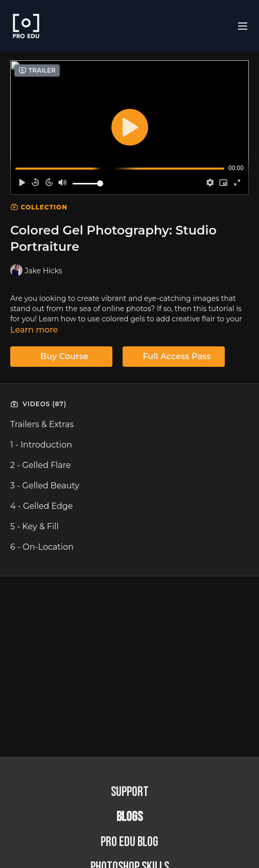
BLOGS (129, 817)
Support (130, 792)
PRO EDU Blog (129, 842)
